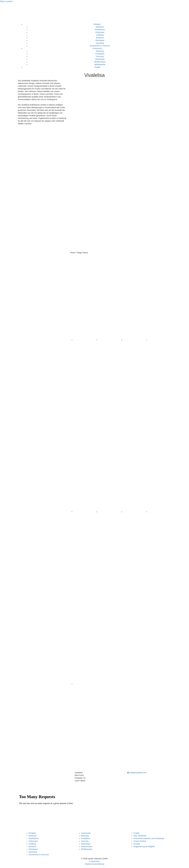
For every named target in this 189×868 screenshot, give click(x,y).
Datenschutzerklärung (95, 864)
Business (100, 38)
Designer (97, 24)
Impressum (95, 861)
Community (97, 48)
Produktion (100, 54)
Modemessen (100, 62)
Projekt (97, 67)
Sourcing (100, 56)
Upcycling (100, 43)
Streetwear (100, 40)
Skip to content (6, 1)
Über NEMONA (140, 836)
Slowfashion (100, 30)
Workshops (100, 59)
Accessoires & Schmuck (100, 46)
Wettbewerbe (100, 64)
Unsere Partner (140, 841)
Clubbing (100, 35)
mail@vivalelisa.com (138, 773)
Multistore (100, 27)
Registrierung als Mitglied (144, 847)
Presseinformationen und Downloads (149, 838)
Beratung (100, 51)
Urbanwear (100, 32)
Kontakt (137, 844)
